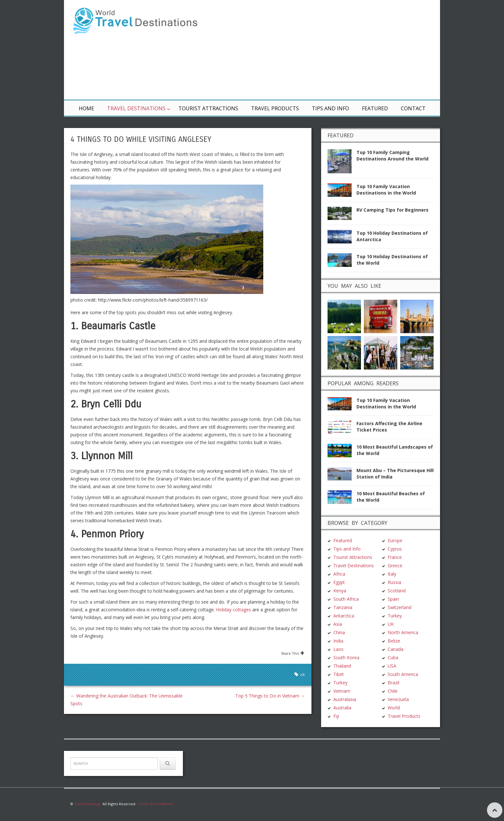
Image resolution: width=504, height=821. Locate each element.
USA (392, 666)
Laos (338, 649)
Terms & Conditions (155, 804)
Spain (393, 599)
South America (403, 674)
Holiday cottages (234, 610)
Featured (375, 108)
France (395, 557)
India (338, 641)
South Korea (346, 657)
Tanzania (343, 607)
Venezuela (398, 699)
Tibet (339, 674)
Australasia (345, 699)
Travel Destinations (136, 108)
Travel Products (275, 108)
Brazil (393, 683)
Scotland (397, 591)
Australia (342, 708)
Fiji (336, 716)
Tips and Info (330, 108)
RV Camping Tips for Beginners (392, 210)
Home (86, 108)
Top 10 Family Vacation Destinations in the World (386, 190)
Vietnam (342, 691)
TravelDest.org (87, 804)
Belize (394, 641)
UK (303, 675)
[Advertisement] (329, 50)
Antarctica (344, 616)
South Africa (346, 599)
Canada (396, 649)
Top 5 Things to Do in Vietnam (270, 696)
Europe (395, 540)
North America (403, 632)
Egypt (339, 582)
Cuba (393, 657)
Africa (339, 574)
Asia (338, 624)
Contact (413, 108)
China (339, 632)
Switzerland (400, 607)
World (394, 708)
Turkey (340, 683)
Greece (395, 566)
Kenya (340, 591)
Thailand (342, 666)
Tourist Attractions (208, 108)
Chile (393, 691)
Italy (392, 574)
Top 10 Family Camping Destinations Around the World (392, 155)
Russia (394, 582)
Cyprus (395, 549)
